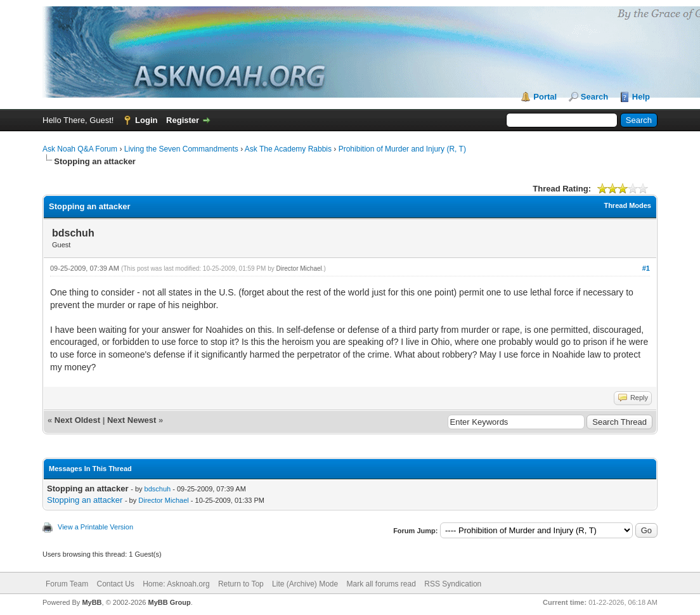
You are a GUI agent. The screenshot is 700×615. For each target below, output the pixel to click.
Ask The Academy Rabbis (288, 149)
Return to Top (241, 584)
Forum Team (67, 584)
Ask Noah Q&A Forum (80, 149)
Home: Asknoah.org (176, 584)
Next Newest (132, 420)
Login (146, 120)
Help (641, 97)
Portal (545, 97)
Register (183, 120)
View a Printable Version (95, 527)
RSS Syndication (453, 584)
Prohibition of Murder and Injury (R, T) (402, 149)
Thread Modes (627, 205)
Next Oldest (77, 420)
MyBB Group (169, 602)
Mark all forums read (381, 584)
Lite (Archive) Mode (305, 584)
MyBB (92, 602)
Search (594, 97)
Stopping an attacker (85, 500)
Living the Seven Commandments (181, 149)
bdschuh (158, 489)
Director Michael (299, 269)
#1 (646, 268)
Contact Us (115, 584)
